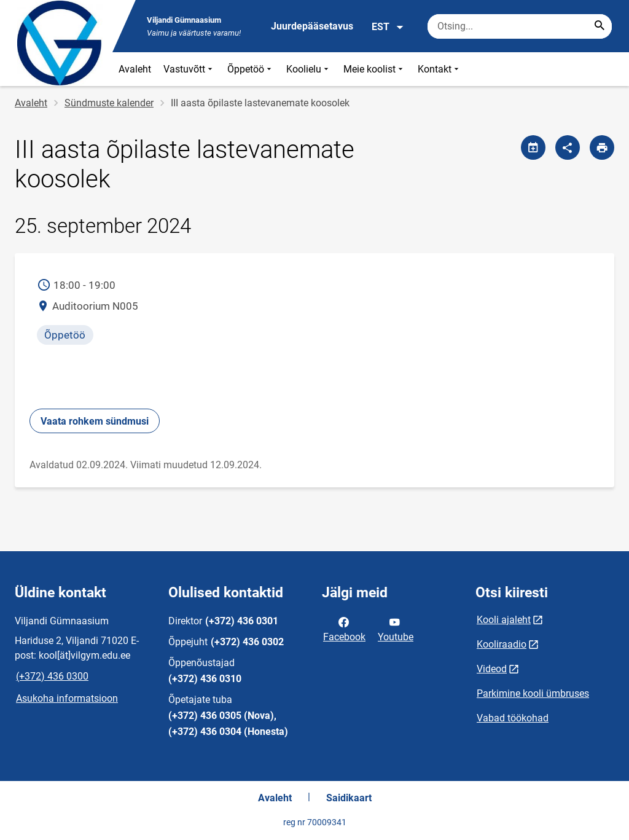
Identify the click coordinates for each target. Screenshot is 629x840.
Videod (492, 669)
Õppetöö (251, 69)
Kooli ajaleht (504, 620)
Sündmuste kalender (109, 103)
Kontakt (440, 69)
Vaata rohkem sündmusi (95, 421)
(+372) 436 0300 (52, 676)
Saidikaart (349, 798)
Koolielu (309, 69)
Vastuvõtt (189, 69)
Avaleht (135, 69)
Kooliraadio (502, 644)
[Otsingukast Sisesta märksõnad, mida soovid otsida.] (520, 26)
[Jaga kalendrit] (533, 147)
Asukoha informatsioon (67, 698)
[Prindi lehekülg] (602, 147)
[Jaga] (568, 147)
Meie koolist (374, 69)
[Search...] (600, 26)
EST (388, 27)
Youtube (396, 629)
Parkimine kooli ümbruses (533, 693)
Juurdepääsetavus (312, 26)
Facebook (344, 629)
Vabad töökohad (513, 718)
